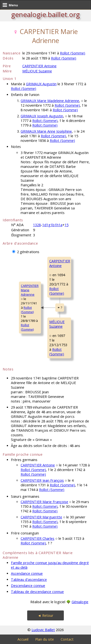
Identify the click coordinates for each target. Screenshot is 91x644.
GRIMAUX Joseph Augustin (42, 116)
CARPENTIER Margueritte (41, 517)
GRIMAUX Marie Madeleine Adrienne (50, 101)
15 (66, 225)
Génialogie (80, 602)
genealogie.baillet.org (45, 14)
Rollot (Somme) (73, 53)
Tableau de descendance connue (37, 592)
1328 (37, 225)
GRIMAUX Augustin (41, 84)
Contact (67, 639)
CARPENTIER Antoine (39, 66)
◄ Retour (45, 615)
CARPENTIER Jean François (42, 480)
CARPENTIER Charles (37, 538)
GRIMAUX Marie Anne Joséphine (46, 131)
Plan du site (45, 639)
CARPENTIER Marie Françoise (44, 502)
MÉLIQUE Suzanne (37, 71)
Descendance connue (28, 586)
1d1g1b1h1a (52, 225)
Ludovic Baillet (43, 630)
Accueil (23, 639)
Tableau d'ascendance (29, 580)
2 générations (28, 252)
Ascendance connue (27, 573)
